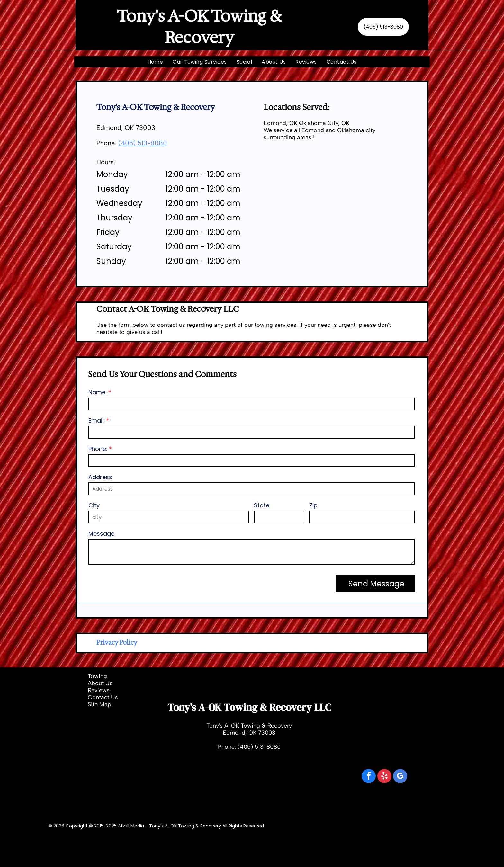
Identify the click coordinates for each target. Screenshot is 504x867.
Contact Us (103, 697)
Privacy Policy (117, 642)
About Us (100, 683)
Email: (97, 420)
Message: (102, 534)
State (262, 505)
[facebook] (369, 777)
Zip (313, 505)
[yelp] (384, 777)
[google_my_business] (400, 777)
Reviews (99, 690)
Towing (97, 676)
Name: (98, 392)
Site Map (99, 704)
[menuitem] (155, 62)
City (94, 505)
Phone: (98, 449)
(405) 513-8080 (143, 143)
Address (100, 477)
